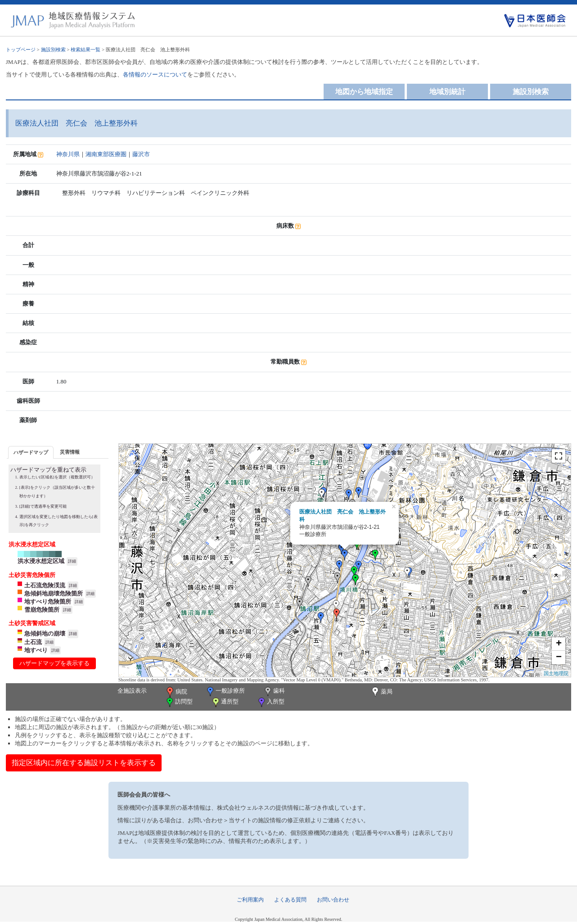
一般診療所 (225, 692)
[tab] (31, 452)
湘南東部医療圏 (106, 154)
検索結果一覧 (86, 50)
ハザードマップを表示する (54, 663)
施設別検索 (53, 50)
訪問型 (179, 702)
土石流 (33, 642)
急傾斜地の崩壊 (45, 633)
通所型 (225, 702)
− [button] (559, 658)
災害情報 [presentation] (70, 452)
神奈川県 (68, 154)
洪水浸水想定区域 (41, 561)
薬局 (381, 692)
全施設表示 (132, 691)
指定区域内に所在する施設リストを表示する (84, 763)
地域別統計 (447, 92)
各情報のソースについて (155, 74)
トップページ (21, 50)
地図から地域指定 (364, 92)
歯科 (274, 692)
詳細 (72, 561)
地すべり (36, 650)
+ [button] (559, 644)
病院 (176, 692)
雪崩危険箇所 (42, 610)
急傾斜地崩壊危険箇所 (54, 593)
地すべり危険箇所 (48, 602)
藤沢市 (141, 154)
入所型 (270, 702)
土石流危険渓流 (45, 585)
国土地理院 (556, 673)
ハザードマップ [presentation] (31, 452)
